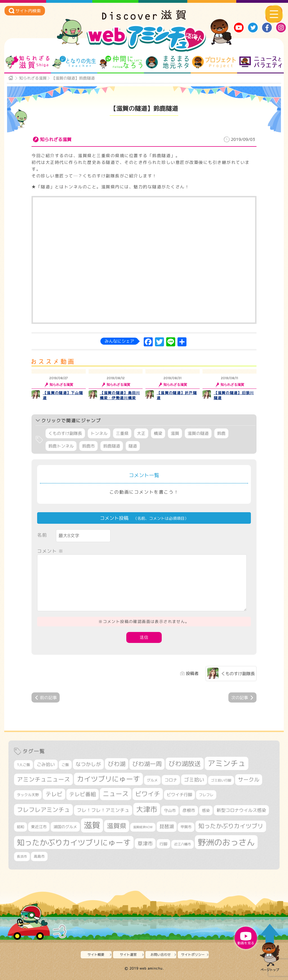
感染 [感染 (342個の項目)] (206, 810)
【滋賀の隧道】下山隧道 (63, 395)
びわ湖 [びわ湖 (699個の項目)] (117, 764)
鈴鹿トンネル (61, 446)
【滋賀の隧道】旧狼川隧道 (234, 395)
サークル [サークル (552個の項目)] (249, 780)
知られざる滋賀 (27, 62)
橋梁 (158, 433)
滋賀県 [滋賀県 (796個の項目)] (117, 826)
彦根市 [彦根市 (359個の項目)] (189, 810)
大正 (141, 433)
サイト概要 (96, 955)
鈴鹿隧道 (112, 446)
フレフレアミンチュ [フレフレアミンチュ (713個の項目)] (43, 810)
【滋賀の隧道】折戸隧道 (177, 395)
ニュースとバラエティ (261, 62)
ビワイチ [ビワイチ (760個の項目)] (148, 794)
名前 (42, 535)
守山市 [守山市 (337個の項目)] (170, 810)
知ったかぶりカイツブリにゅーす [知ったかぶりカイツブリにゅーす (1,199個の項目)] (74, 843)
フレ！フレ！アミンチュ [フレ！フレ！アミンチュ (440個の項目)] (103, 810)
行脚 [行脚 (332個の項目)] (163, 844)
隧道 (133, 446)
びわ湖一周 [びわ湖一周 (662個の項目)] (147, 764)
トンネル (99, 433)
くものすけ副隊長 (65, 433)
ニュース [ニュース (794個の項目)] (116, 794)
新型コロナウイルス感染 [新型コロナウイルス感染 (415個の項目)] (241, 810)
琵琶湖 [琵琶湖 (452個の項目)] (167, 826)
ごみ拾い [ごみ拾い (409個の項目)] (46, 764)
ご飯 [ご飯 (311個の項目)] (65, 765)
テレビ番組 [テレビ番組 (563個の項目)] (83, 794)
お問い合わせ (161, 955)
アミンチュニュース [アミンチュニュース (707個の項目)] (43, 779)
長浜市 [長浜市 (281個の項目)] (22, 856)
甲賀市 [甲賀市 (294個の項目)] (186, 827)
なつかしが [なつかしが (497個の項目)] (88, 764)
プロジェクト (214, 62)
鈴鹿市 (88, 446)
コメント (50, 551)
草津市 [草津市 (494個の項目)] (145, 844)
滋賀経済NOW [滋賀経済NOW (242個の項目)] (143, 827)
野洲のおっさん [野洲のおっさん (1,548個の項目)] (226, 842)
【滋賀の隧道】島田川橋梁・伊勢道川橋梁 (120, 395)
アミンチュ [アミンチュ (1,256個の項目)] (227, 763)
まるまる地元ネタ (167, 62)
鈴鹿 (221, 433)
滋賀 (175, 433)
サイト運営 (128, 955)
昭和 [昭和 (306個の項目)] (21, 827)
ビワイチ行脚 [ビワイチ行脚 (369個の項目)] (179, 795)
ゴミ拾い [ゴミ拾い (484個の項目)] (194, 780)
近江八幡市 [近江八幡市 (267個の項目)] (183, 844)
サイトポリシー (193, 955)
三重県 (122, 433)
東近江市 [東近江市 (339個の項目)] (39, 827)
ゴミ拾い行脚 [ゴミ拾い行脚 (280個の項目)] (221, 780)
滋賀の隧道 (198, 433)
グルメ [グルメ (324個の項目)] (152, 780)
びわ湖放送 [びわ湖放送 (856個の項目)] (185, 764)
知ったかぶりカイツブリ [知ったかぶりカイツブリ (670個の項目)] (231, 826)
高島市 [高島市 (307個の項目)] (39, 856)
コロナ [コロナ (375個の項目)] (171, 780)
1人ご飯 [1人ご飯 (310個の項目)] (23, 765)
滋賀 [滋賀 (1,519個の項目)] (92, 825)
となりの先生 (74, 62)
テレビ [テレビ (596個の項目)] (54, 794)
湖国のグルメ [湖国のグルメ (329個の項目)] (65, 827)
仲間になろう (121, 62)
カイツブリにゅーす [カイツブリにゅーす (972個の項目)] (108, 779)
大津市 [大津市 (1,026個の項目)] (147, 809)
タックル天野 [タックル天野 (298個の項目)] (28, 795)
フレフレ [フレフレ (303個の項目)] (206, 795)
